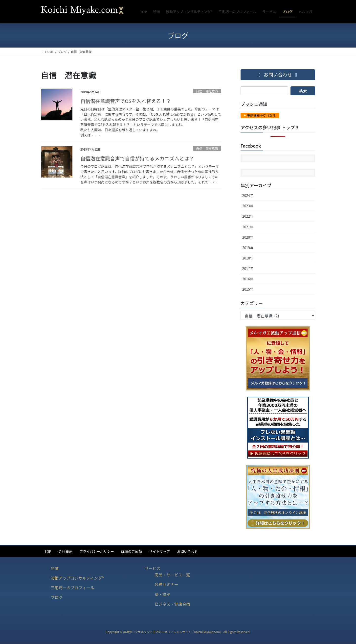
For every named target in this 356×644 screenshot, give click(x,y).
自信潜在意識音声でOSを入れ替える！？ (126, 101)
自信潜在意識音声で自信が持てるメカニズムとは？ (137, 158)
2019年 (248, 248)
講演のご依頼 (132, 551)
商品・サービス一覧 (172, 575)
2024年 (248, 195)
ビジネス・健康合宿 (172, 604)
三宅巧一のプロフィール (72, 588)
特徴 (55, 568)
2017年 (248, 268)
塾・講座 (162, 594)
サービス (153, 568)
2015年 (248, 289)
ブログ (57, 597)
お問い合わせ (187, 551)
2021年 (248, 227)
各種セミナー (166, 584)
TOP (48, 551)
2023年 (248, 206)
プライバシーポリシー (97, 551)
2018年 (248, 258)
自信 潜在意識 (207, 91)
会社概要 (65, 551)
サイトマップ (159, 551)
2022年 (248, 216)
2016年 (248, 279)
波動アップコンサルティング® (77, 578)
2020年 (248, 237)
